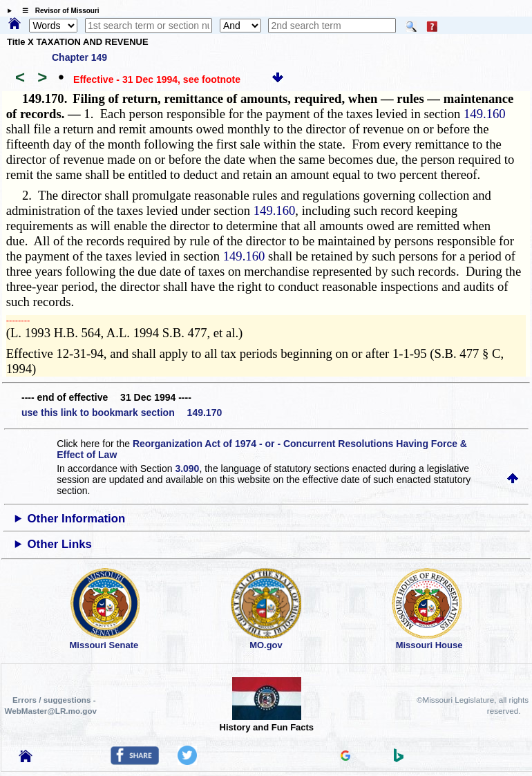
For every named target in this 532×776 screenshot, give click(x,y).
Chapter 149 (79, 57)
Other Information (77, 519)
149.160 (485, 114)
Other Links (60, 544)
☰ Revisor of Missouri (57, 11)
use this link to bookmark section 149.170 (122, 413)
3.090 (187, 469)
